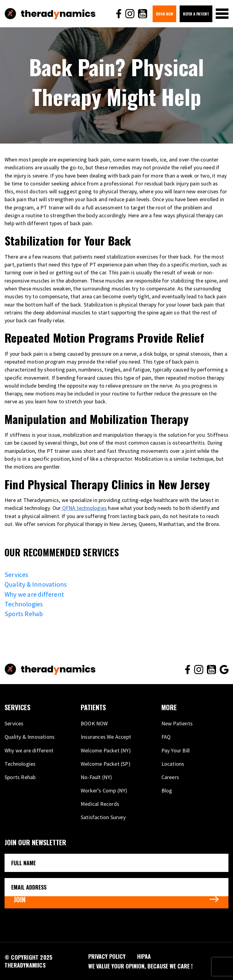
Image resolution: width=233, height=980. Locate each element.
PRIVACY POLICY (107, 956)
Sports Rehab (24, 614)
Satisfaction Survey (103, 817)
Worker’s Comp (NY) (104, 790)
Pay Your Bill (176, 750)
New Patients (177, 723)
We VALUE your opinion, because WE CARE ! (140, 966)
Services (17, 575)
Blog (167, 790)
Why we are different (34, 594)
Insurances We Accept (106, 737)
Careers (170, 777)
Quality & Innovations (36, 584)
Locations (173, 764)
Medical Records (100, 804)
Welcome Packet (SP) (106, 764)
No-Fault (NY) (96, 777)
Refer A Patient (196, 14)
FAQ (166, 737)
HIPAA (144, 956)
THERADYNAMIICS (25, 965)
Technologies (24, 604)
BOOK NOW (164, 14)
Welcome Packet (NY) (106, 750)
